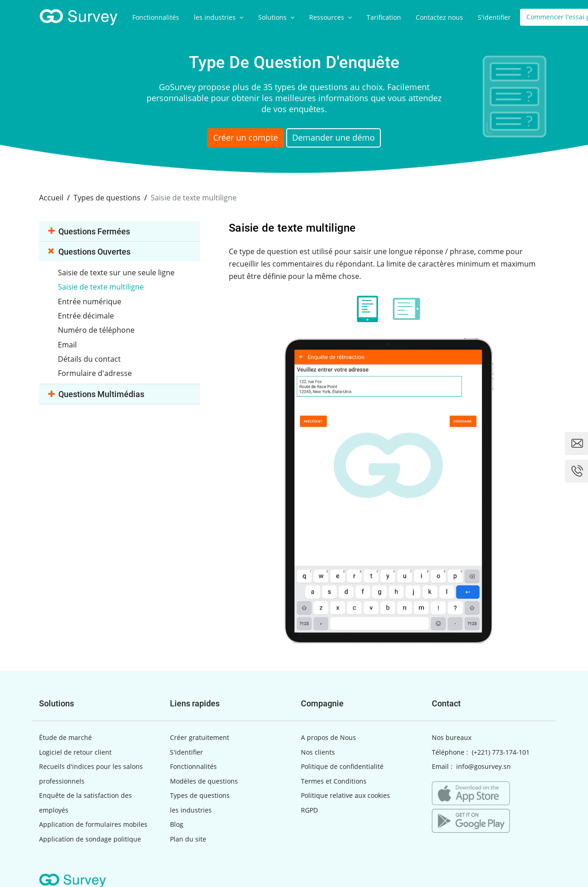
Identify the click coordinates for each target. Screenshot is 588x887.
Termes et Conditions (334, 780)
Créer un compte (240, 139)
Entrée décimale (87, 314)
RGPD (309, 809)
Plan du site (188, 838)
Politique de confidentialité (342, 766)
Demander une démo (343, 139)
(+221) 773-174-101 (501, 751)
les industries (219, 17)
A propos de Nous (328, 737)
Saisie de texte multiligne (102, 286)
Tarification (384, 17)
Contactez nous (439, 17)
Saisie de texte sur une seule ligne (117, 272)
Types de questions (200, 795)
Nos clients (318, 751)
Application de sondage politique (90, 838)
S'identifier (494, 17)
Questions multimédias (96, 392)
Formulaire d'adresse (96, 371)
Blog (177, 824)
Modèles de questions (204, 780)
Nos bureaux (452, 737)
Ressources (331, 17)
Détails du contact (90, 357)
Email (68, 343)
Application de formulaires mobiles (93, 824)
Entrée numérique (90, 300)
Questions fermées (89, 230)
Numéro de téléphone (97, 329)
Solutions (276, 17)
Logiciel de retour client (75, 751)
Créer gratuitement (200, 737)
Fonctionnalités (156, 17)
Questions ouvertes (89, 251)
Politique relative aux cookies (345, 795)
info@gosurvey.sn (483, 766)
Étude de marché (65, 737)
